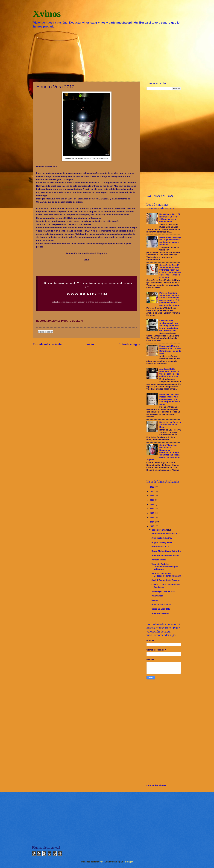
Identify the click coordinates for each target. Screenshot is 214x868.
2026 (152, 487)
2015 (152, 518)
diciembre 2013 (160, 530)
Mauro (155, 600)
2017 (152, 509)
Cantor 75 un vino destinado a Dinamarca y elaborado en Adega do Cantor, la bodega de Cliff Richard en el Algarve (163, 452)
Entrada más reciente (47, 344)
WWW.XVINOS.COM (87, 294)
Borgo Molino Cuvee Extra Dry (166, 551)
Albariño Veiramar (160, 613)
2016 (152, 513)
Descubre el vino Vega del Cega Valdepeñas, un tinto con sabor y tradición (170, 241)
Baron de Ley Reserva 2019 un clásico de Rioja (170, 425)
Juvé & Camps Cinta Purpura (166, 580)
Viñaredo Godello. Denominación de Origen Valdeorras (165, 567)
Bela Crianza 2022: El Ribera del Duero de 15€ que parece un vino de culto (170, 218)
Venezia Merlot (159, 560)
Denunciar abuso (156, 785)
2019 (152, 500)
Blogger (129, 862)
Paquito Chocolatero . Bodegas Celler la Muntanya (166, 575)
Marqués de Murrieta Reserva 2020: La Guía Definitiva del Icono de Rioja (170, 350)
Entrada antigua (129, 344)
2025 (152, 491)
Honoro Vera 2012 (160, 547)
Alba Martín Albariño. (162, 538)
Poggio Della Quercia (162, 542)
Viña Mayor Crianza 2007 (163, 591)
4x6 (102, 862)
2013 (152, 526)
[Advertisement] (107, 55)
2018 (152, 504)
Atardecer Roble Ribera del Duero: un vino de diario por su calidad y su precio (169, 373)
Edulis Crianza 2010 (161, 604)
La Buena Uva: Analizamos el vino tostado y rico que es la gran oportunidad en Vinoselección (170, 325)
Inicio (90, 344)
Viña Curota (157, 596)
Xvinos (47, 14)
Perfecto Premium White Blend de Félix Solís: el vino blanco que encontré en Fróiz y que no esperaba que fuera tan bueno (170, 299)
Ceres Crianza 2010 (161, 609)
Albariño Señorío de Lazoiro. (165, 555)
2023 (152, 496)
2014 (152, 522)
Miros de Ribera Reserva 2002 (166, 533)
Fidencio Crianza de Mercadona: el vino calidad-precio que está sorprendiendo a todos (170, 399)
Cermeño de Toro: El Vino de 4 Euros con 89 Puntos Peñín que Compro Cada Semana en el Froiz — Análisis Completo (170, 271)
